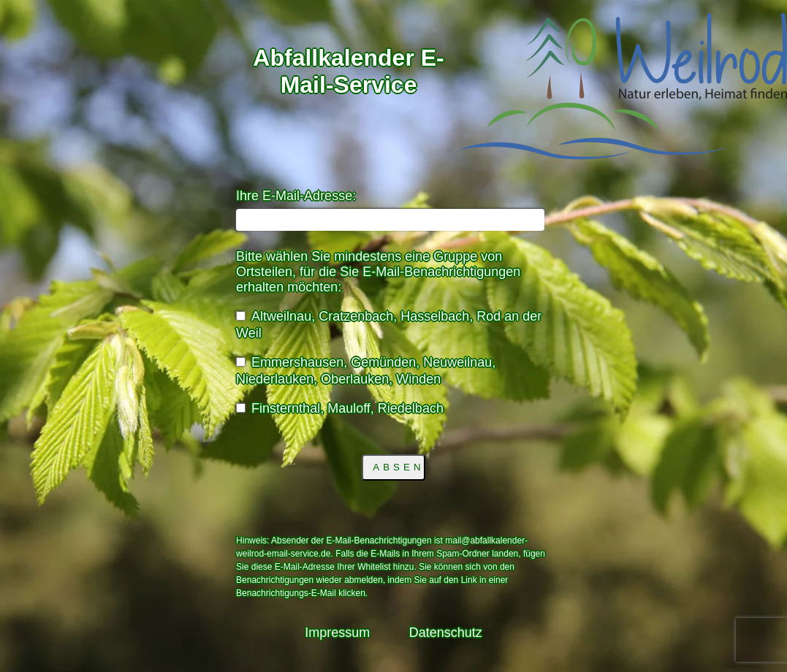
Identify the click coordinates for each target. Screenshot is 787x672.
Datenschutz (446, 633)
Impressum (337, 633)
